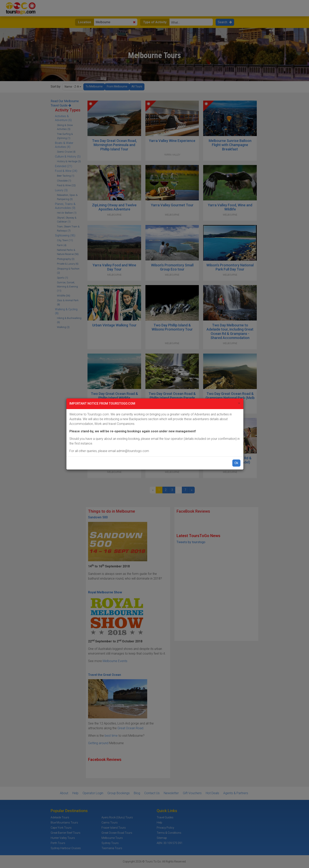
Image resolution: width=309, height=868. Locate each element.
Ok (236, 463)
